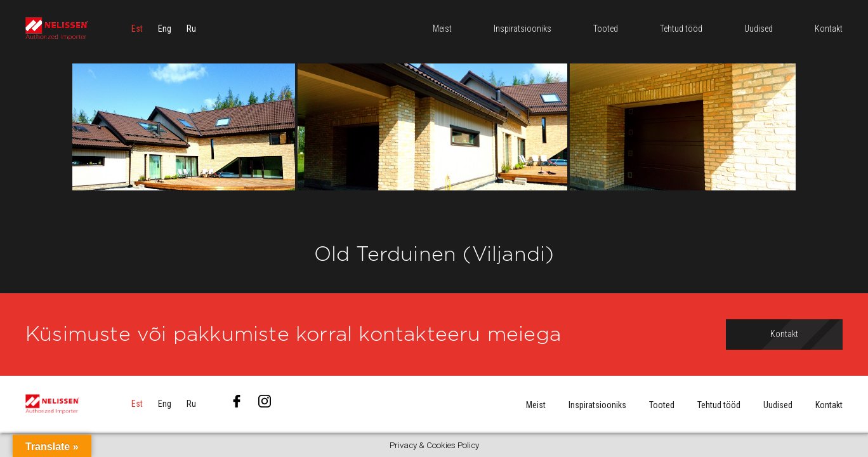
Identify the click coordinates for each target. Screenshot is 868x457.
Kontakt (829, 405)
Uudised (778, 405)
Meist (536, 405)
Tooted (662, 405)
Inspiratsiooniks (597, 405)
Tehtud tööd (719, 405)
